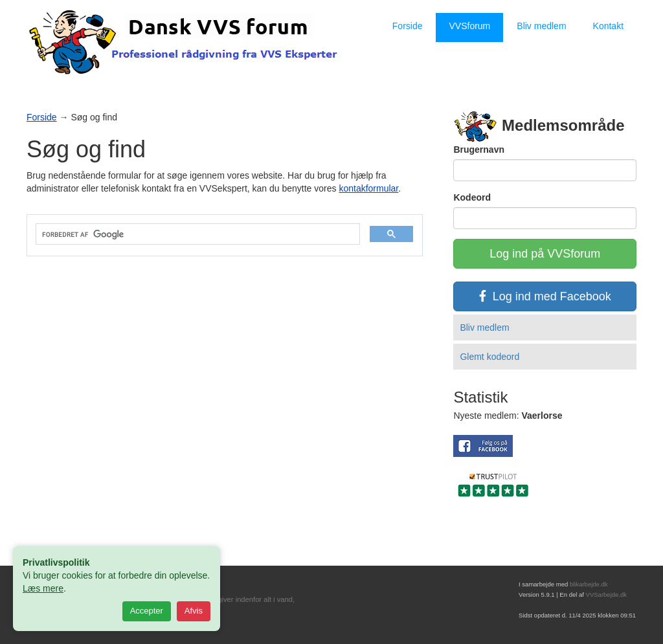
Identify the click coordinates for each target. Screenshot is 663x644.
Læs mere (43, 588)
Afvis (194, 611)
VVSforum (469, 26)
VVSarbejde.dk (606, 594)
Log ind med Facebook (545, 296)
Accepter (147, 611)
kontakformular (368, 188)
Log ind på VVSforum (545, 254)
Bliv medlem (541, 26)
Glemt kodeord (489, 357)
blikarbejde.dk (589, 584)
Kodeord (472, 197)
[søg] (197, 235)
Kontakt (608, 26)
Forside (408, 26)
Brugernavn (479, 150)
